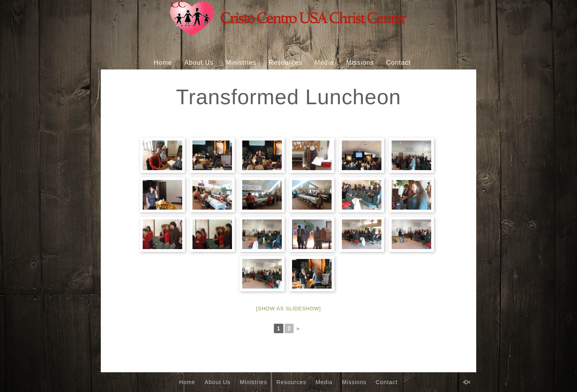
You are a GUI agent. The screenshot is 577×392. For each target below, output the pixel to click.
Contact (398, 63)
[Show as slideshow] (288, 309)
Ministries (241, 63)
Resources (286, 63)
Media (324, 63)
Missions (360, 63)
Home (163, 63)
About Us (199, 63)
